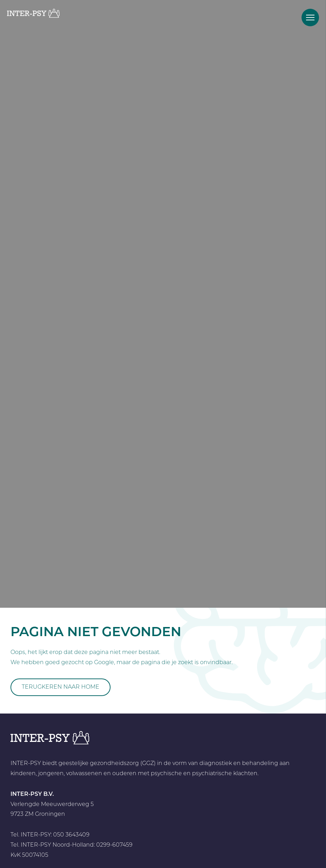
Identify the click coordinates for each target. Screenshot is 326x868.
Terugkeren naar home (61, 687)
